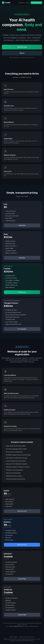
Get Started (22, 225)
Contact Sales (22, 579)
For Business (21, 3)
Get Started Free (36, 3)
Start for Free (22, 47)
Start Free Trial (22, 511)
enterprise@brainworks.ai (16, 626)
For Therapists (22, 329)
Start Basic (22, 258)
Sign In (28, 3)
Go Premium (22, 292)
